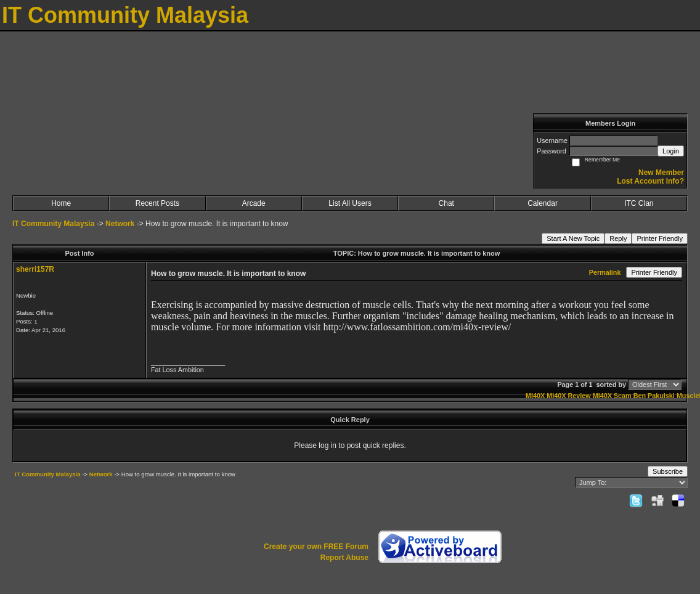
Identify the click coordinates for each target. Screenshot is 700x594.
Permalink (605, 272)
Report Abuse (344, 558)
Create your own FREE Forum (316, 547)
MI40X (535, 396)
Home (61, 203)
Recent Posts (157, 203)
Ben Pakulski (654, 396)
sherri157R (35, 269)
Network (120, 224)
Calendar (543, 203)
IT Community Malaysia (53, 224)
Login (671, 151)
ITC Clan (639, 203)
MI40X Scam (612, 396)
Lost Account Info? (650, 181)
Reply (618, 238)
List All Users (350, 203)
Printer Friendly (660, 238)
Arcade (254, 203)
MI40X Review (568, 396)
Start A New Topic (573, 238)
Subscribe (668, 471)
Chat (446, 203)
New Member (661, 173)
